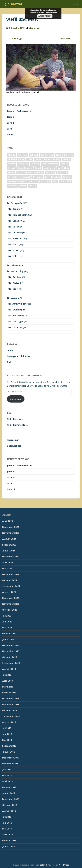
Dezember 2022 (11, 557)
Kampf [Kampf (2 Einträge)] (38, 168)
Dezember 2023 (11, 527)
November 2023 (11, 533)
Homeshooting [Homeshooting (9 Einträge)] (25, 168)
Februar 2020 (9, 633)
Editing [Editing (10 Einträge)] (57, 159)
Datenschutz (14, 446)
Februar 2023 (9, 545)
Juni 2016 (7, 823)
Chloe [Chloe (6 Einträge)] (29, 159)
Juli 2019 (7, 675)
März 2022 (8, 568)
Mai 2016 (7, 829)
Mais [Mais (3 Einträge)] (66, 168)
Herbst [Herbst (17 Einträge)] (11, 168)
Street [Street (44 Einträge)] (39, 181)
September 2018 (11, 716)
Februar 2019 (9, 693)
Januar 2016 (9, 846)
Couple (16, 209)
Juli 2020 (7, 616)
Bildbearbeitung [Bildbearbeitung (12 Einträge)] (16, 159)
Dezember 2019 (11, 645)
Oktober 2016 (10, 805)
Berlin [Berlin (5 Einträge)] (59, 155)
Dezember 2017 (11, 758)
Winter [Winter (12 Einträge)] (23, 186)
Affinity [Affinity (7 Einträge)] (12, 155)
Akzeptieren (45, 16)
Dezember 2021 (11, 574)
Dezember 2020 (11, 598)
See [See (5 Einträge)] (47, 177)
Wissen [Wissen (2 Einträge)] (32, 186)
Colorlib (44, 865)
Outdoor (17, 233)
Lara (9, 129)
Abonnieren (16, 399)
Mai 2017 (7, 775)
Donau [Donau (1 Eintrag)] (47, 159)
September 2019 (11, 663)
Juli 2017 (7, 769)
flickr (10, 362)
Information (18, 265)
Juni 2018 (7, 734)
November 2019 (11, 651)
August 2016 (9, 811)
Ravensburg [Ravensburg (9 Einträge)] (14, 177)
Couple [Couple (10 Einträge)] (38, 159)
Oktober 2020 (10, 610)
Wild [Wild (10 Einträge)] (69, 181)
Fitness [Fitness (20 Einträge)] (12, 164)
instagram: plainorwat (19, 356)
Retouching (17, 271)
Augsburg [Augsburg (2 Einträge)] (22, 155)
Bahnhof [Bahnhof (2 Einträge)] (34, 155)
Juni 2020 (7, 622)
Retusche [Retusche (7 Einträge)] (38, 177)
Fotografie (17, 203)
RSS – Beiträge (15, 419)
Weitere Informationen (48, 13)
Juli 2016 (7, 817)
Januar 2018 (9, 752)
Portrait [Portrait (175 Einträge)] (63, 173)
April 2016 (8, 835)
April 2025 (8, 521)
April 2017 (8, 781)
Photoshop (18, 316)
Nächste (67, 38)
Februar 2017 (9, 787)
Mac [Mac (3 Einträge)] (59, 168)
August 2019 (9, 669)
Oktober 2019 (10, 657)
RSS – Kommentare (17, 425)
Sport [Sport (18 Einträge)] (31, 181)
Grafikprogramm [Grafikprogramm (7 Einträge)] (50, 164)
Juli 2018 (7, 728)
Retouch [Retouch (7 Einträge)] (26, 177)
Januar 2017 (9, 793)
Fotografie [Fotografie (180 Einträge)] (23, 164)
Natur (16, 227)
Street (16, 250)
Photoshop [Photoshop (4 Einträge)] (51, 173)
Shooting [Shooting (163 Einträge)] (56, 177)
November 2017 (11, 764)
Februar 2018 (9, 746)
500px (10, 350)
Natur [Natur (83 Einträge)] (20, 173)
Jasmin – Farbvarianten (20, 111)
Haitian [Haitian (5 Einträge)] (64, 164)
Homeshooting (21, 215)
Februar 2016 (9, 840)
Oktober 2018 (10, 710)
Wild (15, 256)
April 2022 (8, 562)
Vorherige (16, 38)
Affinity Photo (20, 304)
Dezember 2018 (11, 699)
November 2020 (11, 604)
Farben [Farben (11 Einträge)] (66, 159)
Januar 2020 (9, 639)
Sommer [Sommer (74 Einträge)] (67, 177)
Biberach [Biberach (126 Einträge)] (69, 155)
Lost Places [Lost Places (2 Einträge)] (49, 168)
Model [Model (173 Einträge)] (11, 173)
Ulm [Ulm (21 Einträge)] (62, 181)
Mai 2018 (7, 740)
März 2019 (8, 687)
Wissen (15, 298)
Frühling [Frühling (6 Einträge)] (35, 164)
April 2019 (8, 681)
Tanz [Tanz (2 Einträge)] (48, 181)
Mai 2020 (7, 628)
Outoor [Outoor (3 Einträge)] (40, 173)
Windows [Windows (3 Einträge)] (12, 186)
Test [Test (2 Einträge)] (55, 181)
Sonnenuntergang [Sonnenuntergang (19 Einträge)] (17, 181)
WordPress (64, 865)
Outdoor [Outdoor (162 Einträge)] (29, 173)
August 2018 (9, 722)
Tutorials (17, 327)
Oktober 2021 (10, 580)
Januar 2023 (9, 551)
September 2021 (11, 586)
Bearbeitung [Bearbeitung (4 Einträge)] (47, 155)
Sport (15, 244)
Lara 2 (10, 123)
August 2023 (9, 539)
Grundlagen (19, 310)
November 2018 (11, 704)
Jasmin (11, 117)
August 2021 (9, 592)
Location (17, 221)
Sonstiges (18, 321)
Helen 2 (11, 135)
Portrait (17, 238)
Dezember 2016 (11, 799)
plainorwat (13, 4)
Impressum (13, 440)
